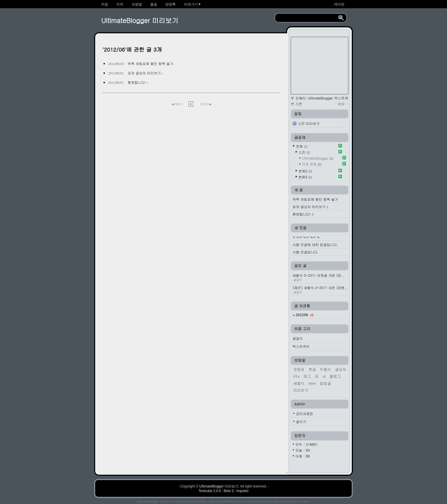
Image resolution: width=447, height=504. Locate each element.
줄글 (154, 4)
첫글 (312, 369)
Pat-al (305, 501)
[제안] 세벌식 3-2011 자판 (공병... (320, 290)
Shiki (264, 501)
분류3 (305, 177)
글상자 (341, 369)
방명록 (170, 4)
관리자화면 (304, 413)
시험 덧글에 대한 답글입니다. (315, 244)
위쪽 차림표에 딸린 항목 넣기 (151, 63)
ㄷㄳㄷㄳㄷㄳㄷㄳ (306, 237)
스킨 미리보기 (309, 123)
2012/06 (305, 315)
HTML (312, 383)
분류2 (305, 171)
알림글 (325, 383)
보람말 (137, 4)
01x (296, 376)
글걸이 (298, 338)
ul (324, 376)
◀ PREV (177, 104)
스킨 (304, 152)
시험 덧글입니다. (306, 252)
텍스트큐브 (301, 346)
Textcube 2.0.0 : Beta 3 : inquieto (224, 491)
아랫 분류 (312, 164)
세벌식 (299, 383)
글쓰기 (301, 421)
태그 (307, 376)
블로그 (335, 376)
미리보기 (301, 390)
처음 (105, 4)
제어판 (339, 4)
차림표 (299, 369)
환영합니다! (137, 82)
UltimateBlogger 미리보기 (140, 20)
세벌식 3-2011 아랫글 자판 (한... (320, 277)
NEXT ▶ (206, 104)
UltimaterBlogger (317, 158)
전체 (302, 146)
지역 (120, 4)
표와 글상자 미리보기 (144, 73)
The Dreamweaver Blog (190, 501)
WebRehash (231, 501)
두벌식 (325, 369)
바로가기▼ (193, 4)
